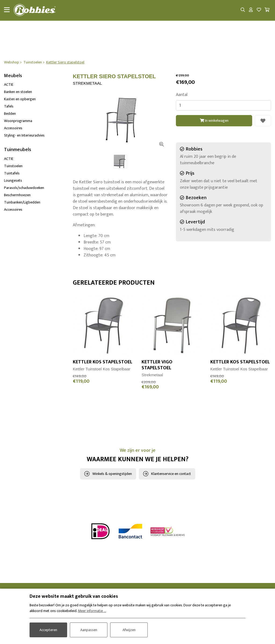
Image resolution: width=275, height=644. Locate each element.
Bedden (10, 114)
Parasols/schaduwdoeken (24, 188)
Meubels (13, 76)
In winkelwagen (214, 121)
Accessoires (13, 128)
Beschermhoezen (17, 195)
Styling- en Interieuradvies (24, 136)
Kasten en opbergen (20, 99)
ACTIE (9, 85)
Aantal (182, 95)
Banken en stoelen (18, 92)
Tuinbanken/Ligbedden (22, 203)
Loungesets (13, 181)
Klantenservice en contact (171, 474)
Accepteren (48, 630)
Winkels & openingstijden (112, 474)
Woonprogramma (18, 121)
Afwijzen (129, 630)
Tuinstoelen (13, 166)
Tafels (9, 107)
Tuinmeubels (18, 150)
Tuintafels (12, 173)
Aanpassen (89, 630)
